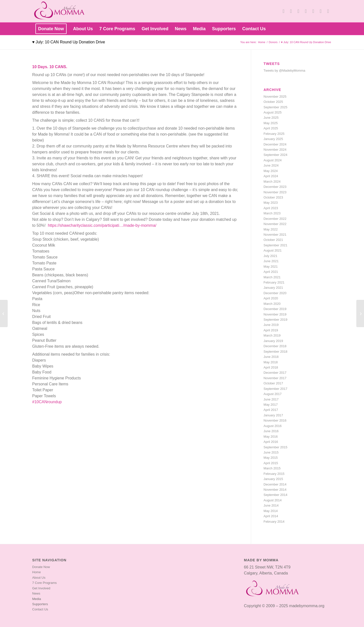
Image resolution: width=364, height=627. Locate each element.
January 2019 (273, 341)
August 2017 (273, 394)
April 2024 (271, 176)
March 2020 (272, 304)
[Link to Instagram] (321, 11)
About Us (39, 578)
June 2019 (271, 325)
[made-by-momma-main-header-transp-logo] (62, 11)
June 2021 (271, 261)
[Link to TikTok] (328, 11)
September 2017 (275, 389)
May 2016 (271, 437)
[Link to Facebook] (291, 11)
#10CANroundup (47, 402)
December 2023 (275, 187)
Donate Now (41, 567)
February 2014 (274, 522)
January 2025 (273, 139)
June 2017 (271, 399)
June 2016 (271, 431)
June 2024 (271, 165)
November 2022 (275, 224)
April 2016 (271, 442)
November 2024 (275, 150)
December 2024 (275, 144)
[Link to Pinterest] (313, 11)
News (36, 593)
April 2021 (271, 272)
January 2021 (273, 288)
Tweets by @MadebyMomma (284, 71)
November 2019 (275, 314)
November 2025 (275, 97)
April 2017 (271, 410)
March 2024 (272, 182)
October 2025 (273, 102)
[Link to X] (284, 11)
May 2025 (271, 123)
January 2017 (273, 415)
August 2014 (273, 500)
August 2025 (273, 112)
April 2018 (271, 367)
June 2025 (271, 118)
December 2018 (275, 346)
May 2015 (271, 458)
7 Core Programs (44, 583)
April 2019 (271, 330)
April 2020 (271, 298)
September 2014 (275, 495)
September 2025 (275, 107)
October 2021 (273, 240)
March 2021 (272, 277)
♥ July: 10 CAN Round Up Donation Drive (69, 42)
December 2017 (275, 373)
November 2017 (275, 378)
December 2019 (275, 309)
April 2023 (271, 208)
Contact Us (40, 609)
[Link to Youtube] (298, 11)
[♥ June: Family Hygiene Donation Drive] (4, 313)
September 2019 (275, 320)
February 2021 (274, 282)
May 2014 (271, 511)
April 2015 (271, 463)
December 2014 (275, 484)
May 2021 (271, 267)
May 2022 (271, 229)
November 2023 (275, 192)
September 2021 (275, 245)
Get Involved (41, 588)
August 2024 (273, 160)
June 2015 (271, 452)
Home (37, 572)
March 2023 (272, 213)
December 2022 (275, 219)
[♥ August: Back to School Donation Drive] (360, 313)
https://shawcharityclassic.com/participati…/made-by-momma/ (102, 225)
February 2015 (274, 474)
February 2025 (274, 134)
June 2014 (271, 505)
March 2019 (272, 335)
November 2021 (275, 235)
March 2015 (272, 468)
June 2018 (271, 357)
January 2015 (273, 479)
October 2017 (273, 383)
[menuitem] (51, 29)
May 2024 (271, 171)
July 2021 (270, 256)
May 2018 (271, 362)
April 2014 (271, 516)
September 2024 (275, 155)
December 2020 (275, 293)
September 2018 (275, 352)
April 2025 (271, 128)
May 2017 (271, 405)
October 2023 (273, 197)
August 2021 (273, 250)
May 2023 (271, 203)
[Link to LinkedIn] (306, 11)
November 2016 (275, 420)
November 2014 (275, 490)
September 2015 (275, 447)
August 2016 (273, 426)
